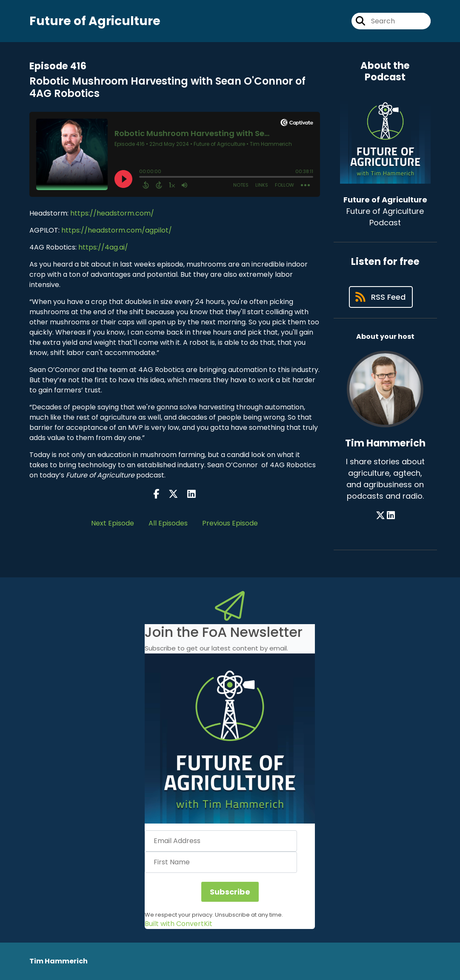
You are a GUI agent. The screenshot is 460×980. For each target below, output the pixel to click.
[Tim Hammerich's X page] (380, 516)
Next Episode (113, 523)
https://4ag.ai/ (102, 247)
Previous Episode (230, 523)
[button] (230, 739)
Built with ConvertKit (179, 924)
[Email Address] (221, 841)
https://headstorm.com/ (112, 213)
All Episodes (168, 523)
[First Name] (221, 862)
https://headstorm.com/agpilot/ (117, 230)
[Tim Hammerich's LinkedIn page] (391, 516)
